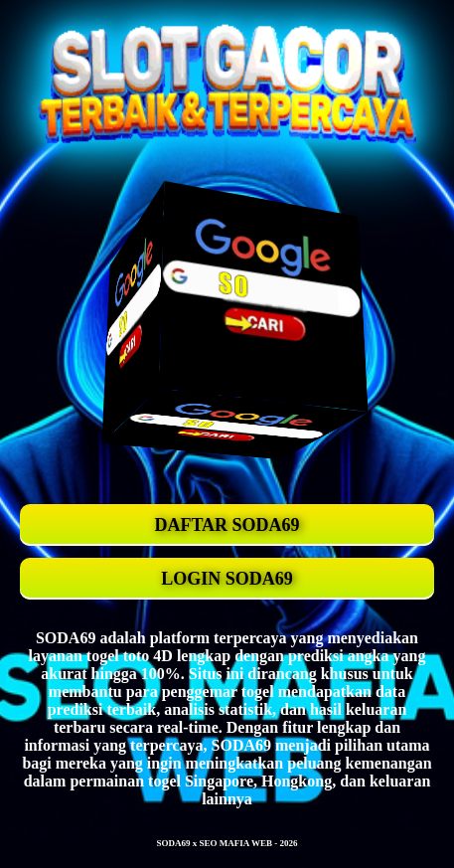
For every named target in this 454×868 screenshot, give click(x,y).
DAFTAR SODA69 (227, 525)
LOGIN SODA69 (227, 579)
